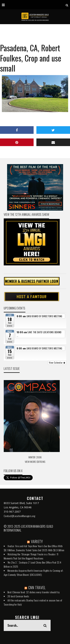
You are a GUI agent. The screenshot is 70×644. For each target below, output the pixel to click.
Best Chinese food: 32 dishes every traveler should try (34, 592)
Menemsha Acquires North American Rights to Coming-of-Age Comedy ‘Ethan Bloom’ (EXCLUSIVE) (34, 573)
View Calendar (57, 363)
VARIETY (37, 541)
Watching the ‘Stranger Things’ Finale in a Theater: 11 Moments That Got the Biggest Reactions (31, 556)
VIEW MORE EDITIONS (35, 462)
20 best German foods (18, 596)
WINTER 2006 (35, 457)
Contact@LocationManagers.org (19, 516)
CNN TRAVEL (37, 587)
